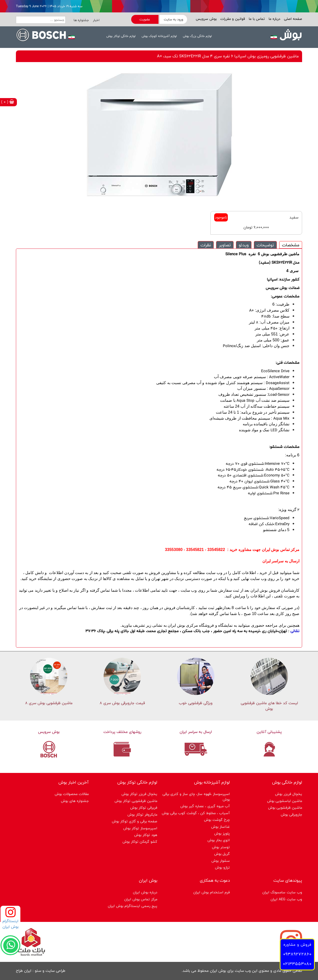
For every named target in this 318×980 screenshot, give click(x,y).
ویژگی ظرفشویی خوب (196, 703)
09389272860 (297, 954)
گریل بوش (222, 854)
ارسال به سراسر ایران (196, 732)
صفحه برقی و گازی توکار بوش (135, 821)
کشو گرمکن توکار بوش (140, 842)
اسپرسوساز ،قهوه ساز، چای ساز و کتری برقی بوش (196, 797)
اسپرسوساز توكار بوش (140, 828)
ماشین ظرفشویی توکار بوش (136, 801)
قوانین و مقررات (232, 19)
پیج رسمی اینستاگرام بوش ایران (133, 906)
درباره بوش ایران (145, 892)
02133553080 (297, 964)
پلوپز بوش (222, 833)
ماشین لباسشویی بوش (285, 801)
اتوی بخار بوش (219, 840)
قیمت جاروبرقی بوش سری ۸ (122, 703)
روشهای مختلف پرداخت (122, 732)
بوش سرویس (206, 19)
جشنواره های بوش (75, 801)
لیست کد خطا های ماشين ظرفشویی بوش (269, 706)
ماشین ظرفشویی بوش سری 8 (49, 703)
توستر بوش (221, 847)
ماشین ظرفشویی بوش (285, 808)
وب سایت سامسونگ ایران (282, 892)
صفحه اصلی (292, 19)
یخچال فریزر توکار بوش (139, 794)
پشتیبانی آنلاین (269, 732)
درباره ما (274, 19)
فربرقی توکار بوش (144, 808)
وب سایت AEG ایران (286, 899)
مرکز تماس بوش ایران (141, 899)
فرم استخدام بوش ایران (212, 892)
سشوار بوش (221, 861)
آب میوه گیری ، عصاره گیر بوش (205, 806)
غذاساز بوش (220, 827)
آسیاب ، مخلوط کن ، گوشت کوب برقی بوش (196, 813)
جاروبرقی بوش (291, 815)
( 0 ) (8, 102)
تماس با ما (256, 19)
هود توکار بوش (146, 835)
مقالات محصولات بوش (72, 794)
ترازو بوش (222, 867)
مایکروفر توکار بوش (142, 815)
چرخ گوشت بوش (217, 820)
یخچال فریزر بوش (289, 794)
